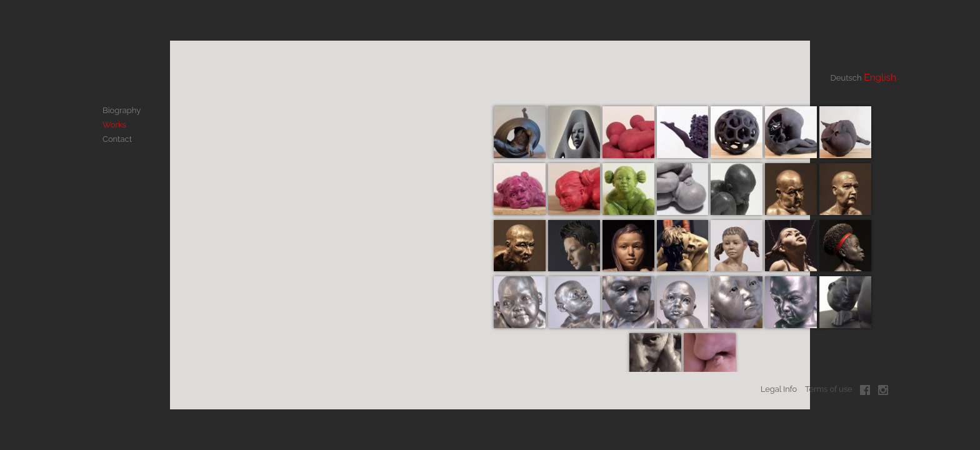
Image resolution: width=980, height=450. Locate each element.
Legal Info (779, 395)
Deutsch (830, 77)
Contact (117, 133)
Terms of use (829, 395)
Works (114, 121)
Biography (121, 109)
